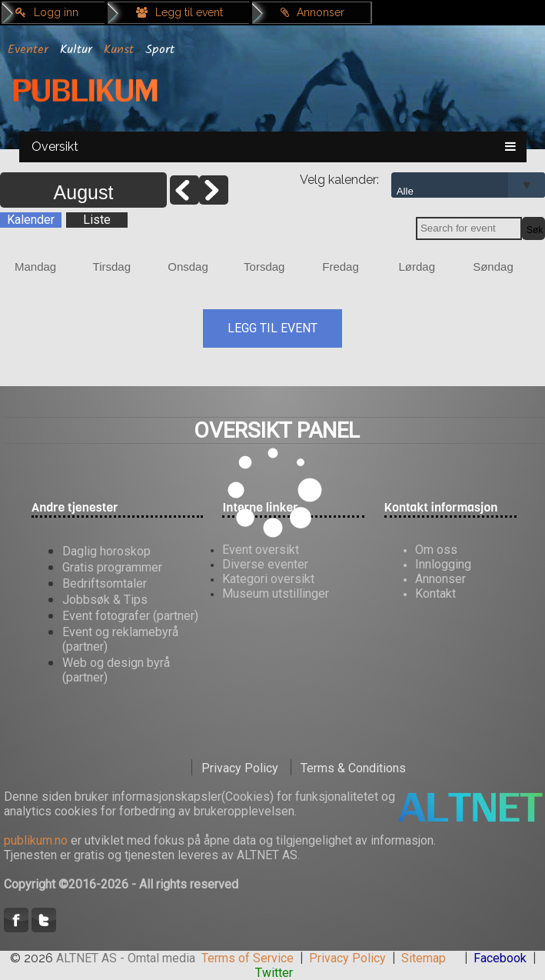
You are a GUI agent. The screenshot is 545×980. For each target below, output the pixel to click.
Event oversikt (261, 550)
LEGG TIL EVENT (272, 328)
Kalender (31, 220)
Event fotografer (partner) (130, 616)
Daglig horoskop (106, 551)
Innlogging (443, 564)
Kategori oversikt (268, 579)
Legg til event (179, 12)
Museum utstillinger (276, 593)
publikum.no (36, 840)
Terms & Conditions (353, 768)
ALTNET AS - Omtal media (126, 958)
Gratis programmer (112, 567)
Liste (97, 220)
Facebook (500, 958)
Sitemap (424, 958)
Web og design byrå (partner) (116, 670)
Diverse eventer (265, 564)
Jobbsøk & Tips (105, 600)
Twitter (274, 973)
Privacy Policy (240, 768)
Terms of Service (248, 958)
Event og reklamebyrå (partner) (120, 639)
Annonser (312, 12)
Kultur (76, 50)
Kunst (119, 50)
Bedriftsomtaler (105, 583)
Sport (160, 50)
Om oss (436, 550)
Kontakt (435, 593)
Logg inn (47, 12)
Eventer (28, 50)
